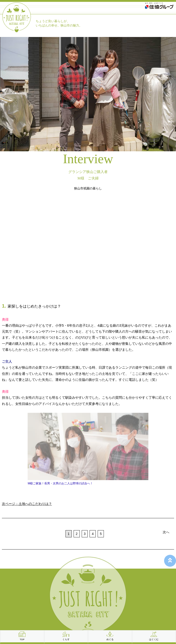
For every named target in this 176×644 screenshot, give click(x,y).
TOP (22, 639)
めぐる (110, 639)
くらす (66, 639)
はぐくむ (154, 639)
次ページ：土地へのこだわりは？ (27, 504)
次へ (166, 532)
